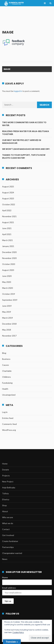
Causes (6, 365)
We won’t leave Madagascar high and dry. (26, 149)
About (5, 511)
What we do (8, 523)
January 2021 (8, 246)
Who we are (8, 517)
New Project (8, 482)
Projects (6, 476)
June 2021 (7, 228)
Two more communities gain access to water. (24, 124)
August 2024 (8, 192)
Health (5, 389)
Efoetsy (6, 499)
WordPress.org (9, 430)
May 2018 (7, 330)
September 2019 (10, 300)
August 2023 (8, 198)
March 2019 (7, 318)
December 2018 (9, 324)
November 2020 (9, 258)
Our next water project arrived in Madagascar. (22, 142)
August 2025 (8, 187)
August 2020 (8, 270)
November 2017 (9, 336)
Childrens (6, 377)
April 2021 (7, 234)
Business (6, 359)
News (5, 559)
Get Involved (8, 535)
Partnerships (8, 547)
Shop (4, 505)
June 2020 (7, 276)
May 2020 (7, 282)
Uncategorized (9, 395)
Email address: (9, 588)
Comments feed (9, 424)
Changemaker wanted (12, 553)
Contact (6, 529)
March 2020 (7, 288)
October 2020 (9, 264)
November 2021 (9, 216)
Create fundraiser (10, 541)
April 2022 (7, 210)
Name (5, 577)
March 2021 (7, 240)
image (7, 69)
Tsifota (5, 493)
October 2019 (9, 294)
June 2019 (7, 306)
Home (5, 464)
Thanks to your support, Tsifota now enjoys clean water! (24, 156)
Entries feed (8, 418)
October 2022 (9, 204)
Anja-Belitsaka (9, 487)
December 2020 (9, 252)
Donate (6, 470)
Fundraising (7, 383)
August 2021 (8, 222)
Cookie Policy (18, 632)
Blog (4, 353)
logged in (18, 91)
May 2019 (7, 312)
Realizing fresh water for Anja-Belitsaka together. (26, 133)
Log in (5, 412)
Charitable (7, 371)
